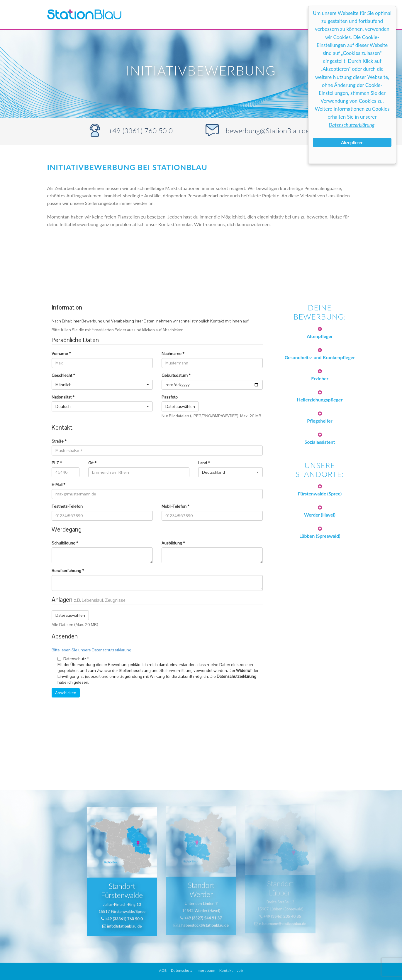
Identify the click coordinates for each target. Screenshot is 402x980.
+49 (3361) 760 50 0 (141, 131)
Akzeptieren (352, 142)
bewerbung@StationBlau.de (268, 131)
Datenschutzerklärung (352, 125)
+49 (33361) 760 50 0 (122, 907)
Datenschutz (182, 970)
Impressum (206, 970)
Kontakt (226, 970)
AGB (163, 970)
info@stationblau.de (122, 914)
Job (240, 970)
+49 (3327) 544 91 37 (201, 902)
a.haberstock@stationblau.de (201, 909)
